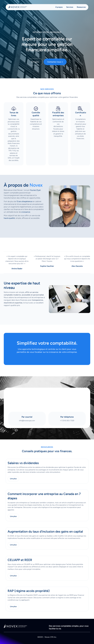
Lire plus (13, 479)
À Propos (35, 63)
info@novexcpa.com (27, 421)
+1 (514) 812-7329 (67, 421)
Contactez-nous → (55, 63)
